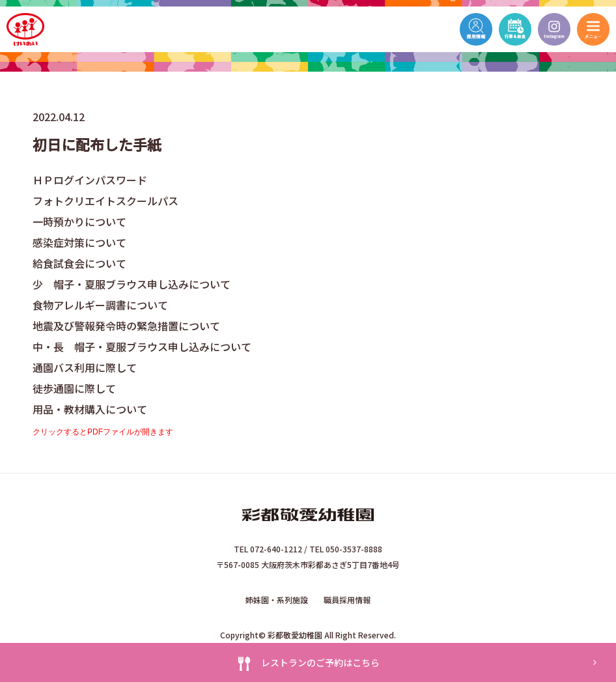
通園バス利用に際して (85, 367)
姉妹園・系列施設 (277, 600)
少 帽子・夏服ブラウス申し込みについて (132, 284)
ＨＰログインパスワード (90, 180)
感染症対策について (79, 242)
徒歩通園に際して (74, 388)
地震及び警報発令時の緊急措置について (126, 326)
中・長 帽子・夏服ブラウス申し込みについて (142, 347)
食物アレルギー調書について (100, 305)
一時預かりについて (79, 221)
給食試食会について (79, 263)
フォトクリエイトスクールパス (105, 201)
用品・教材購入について (90, 409)
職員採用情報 (347, 600)
